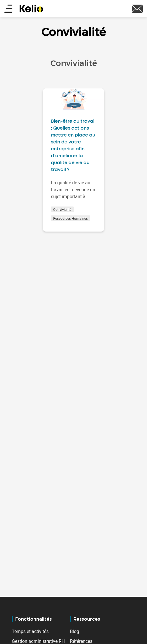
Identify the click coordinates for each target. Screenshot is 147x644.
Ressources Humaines (70, 218)
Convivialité (62, 209)
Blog (75, 631)
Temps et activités (30, 631)
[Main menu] (8, 9)
